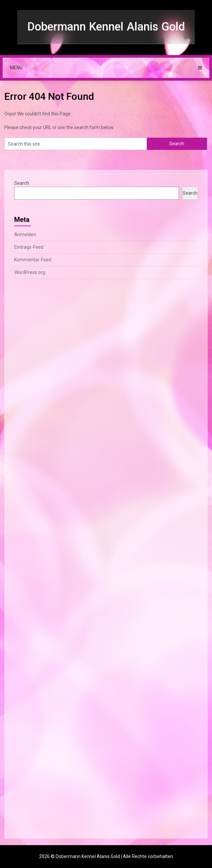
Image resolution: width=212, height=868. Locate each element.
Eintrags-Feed (29, 247)
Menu (16, 68)
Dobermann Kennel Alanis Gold (106, 27)
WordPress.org (30, 272)
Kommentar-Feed (33, 260)
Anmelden (25, 234)
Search (22, 183)
